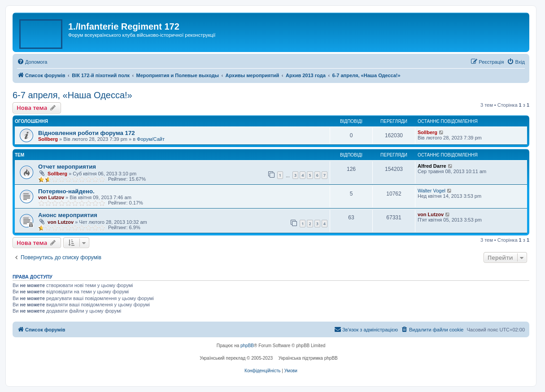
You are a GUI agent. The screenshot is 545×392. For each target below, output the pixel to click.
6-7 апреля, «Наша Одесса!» (72, 95)
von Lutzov (51, 197)
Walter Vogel (432, 191)
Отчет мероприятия (67, 167)
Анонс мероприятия (68, 215)
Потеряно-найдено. (66, 191)
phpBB (247, 346)
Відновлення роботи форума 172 (87, 133)
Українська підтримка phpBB (308, 358)
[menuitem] (32, 62)
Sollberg (48, 139)
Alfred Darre (432, 166)
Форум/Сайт (151, 139)
